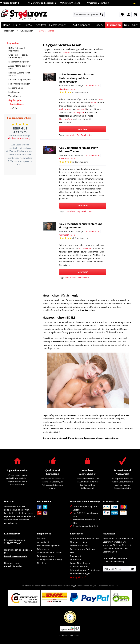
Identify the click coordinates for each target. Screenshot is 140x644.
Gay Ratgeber (15, 100)
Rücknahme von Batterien (82, 549)
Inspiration (13, 43)
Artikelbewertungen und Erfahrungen (49, 547)
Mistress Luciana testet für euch (19, 74)
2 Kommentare (93, 155)
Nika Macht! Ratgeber (18, 62)
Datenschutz (76, 556)
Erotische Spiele (16, 88)
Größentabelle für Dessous (50, 552)
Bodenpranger (66, 109)
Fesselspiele (78, 112)
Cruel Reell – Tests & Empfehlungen (18, 56)
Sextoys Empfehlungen (19, 84)
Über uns (41, 538)
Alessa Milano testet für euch (19, 67)
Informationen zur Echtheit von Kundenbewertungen (85, 572)
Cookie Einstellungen (80, 563)
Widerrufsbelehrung (80, 567)
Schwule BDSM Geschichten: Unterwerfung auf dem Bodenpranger (77, 78)
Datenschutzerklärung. (114, 562)
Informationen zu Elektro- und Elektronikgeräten (84, 540)
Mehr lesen (83, 129)
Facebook (39, 507)
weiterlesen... (10, 523)
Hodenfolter (70, 135)
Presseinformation (79, 545)
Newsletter (42, 563)
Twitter (45, 507)
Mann (94, 103)
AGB (72, 552)
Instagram (45, 513)
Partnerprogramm (46, 556)
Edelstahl (81, 109)
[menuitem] (89, 16)
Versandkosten (44, 542)
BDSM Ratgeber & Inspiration (17, 49)
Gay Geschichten (17, 104)
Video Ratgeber (16, 96)
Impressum (75, 560)
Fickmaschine (85, 248)
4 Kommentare (93, 86)
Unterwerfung (66, 119)
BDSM (101, 99)
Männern (66, 53)
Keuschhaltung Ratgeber (20, 80)
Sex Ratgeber (15, 92)
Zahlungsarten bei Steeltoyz (50, 560)
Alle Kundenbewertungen (20, 138)
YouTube (39, 513)
